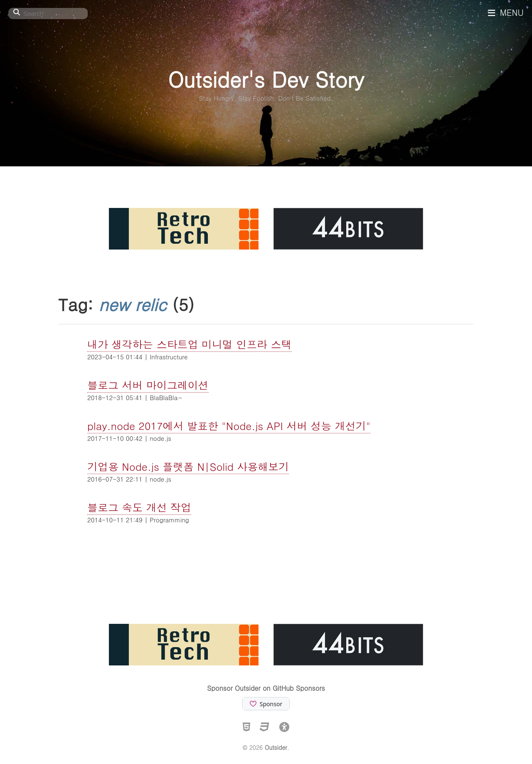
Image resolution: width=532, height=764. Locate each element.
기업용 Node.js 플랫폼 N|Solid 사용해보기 (188, 466)
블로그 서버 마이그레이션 (148, 385)
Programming (169, 520)
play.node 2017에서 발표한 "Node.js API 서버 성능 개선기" (229, 426)
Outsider (276, 747)
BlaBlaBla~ (166, 397)
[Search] (48, 14)
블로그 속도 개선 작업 (139, 507)
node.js (160, 438)
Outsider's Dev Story (266, 79)
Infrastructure (169, 357)
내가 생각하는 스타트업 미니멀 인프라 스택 (190, 344)
